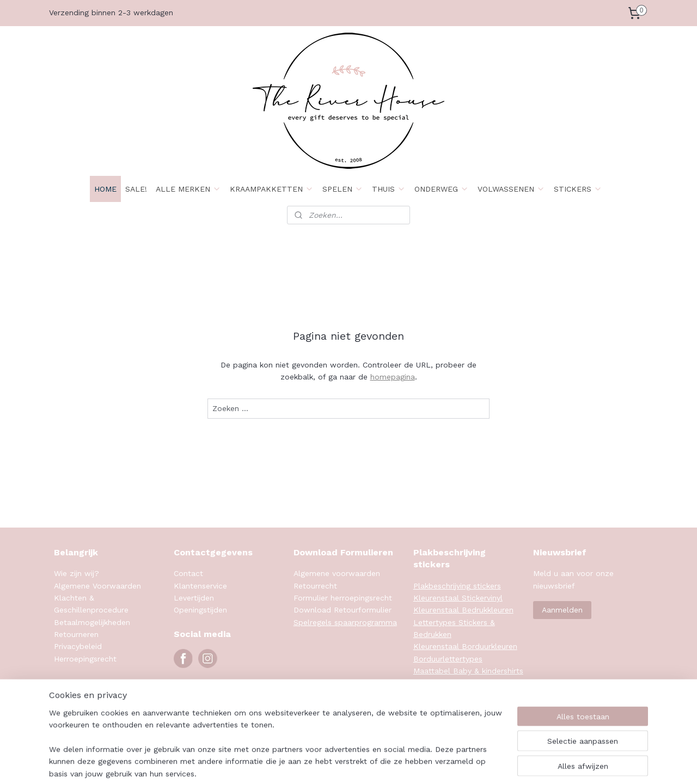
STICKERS (578, 189)
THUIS (389, 189)
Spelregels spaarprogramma (345, 622)
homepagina (393, 377)
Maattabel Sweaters (450, 695)
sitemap (394, 764)
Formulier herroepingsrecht (343, 598)
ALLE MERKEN (188, 189)
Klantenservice (200, 586)
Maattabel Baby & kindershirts (468, 671)
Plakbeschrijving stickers (457, 586)
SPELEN (343, 189)
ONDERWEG (442, 189)
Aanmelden (562, 610)
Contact (188, 573)
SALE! (136, 189)
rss (417, 764)
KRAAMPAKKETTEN (272, 189)
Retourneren (76, 634)
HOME (105, 189)
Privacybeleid (78, 646)
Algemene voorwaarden (337, 573)
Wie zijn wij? (77, 573)
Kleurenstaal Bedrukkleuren (463, 610)
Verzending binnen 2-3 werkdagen (111, 13)
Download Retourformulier (343, 610)
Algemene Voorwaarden (97, 586)
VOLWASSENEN (511, 189)
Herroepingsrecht (85, 659)
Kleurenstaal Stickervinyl (458, 598)
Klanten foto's (440, 707)
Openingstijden (200, 610)
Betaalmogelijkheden (92, 622)
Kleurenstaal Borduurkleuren (465, 646)
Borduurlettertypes (448, 659)
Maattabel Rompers (450, 683)
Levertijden (194, 598)
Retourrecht (315, 586)
